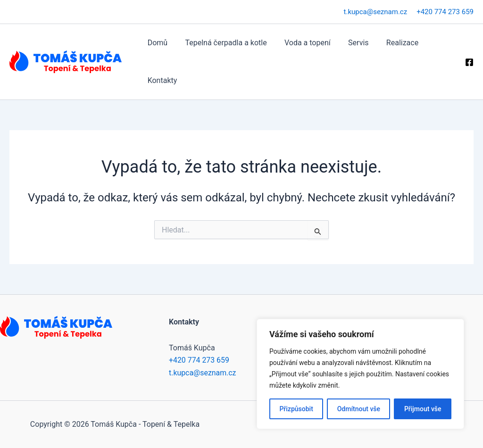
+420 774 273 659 (445, 12)
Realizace (391, 43)
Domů (156, 43)
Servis (349, 43)
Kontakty (161, 80)
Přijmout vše (423, 409)
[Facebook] (469, 62)
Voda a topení (301, 43)
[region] (360, 374)
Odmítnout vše (359, 409)
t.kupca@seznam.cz (376, 12)
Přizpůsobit (296, 409)
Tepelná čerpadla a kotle (222, 43)
